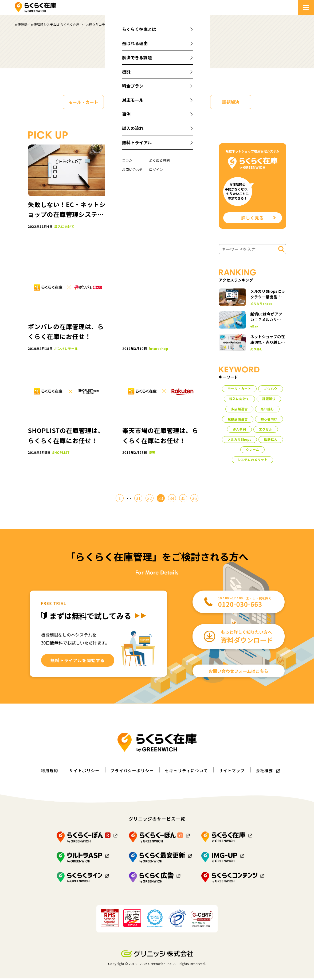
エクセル (266, 431)
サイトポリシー (80, 772)
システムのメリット (252, 461)
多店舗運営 (239, 410)
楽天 (152, 452)
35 (183, 500)
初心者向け (269, 421)
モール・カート (83, 102)
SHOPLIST (61, 452)
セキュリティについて (188, 772)
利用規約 (43, 772)
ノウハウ (132, 102)
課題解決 (231, 102)
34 (172, 500)
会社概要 (271, 772)
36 (194, 500)
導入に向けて (182, 102)
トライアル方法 (158, 226)
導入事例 (239, 431)
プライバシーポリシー (131, 772)
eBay (254, 328)
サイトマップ (237, 772)
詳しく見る (258, 219)
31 (138, 500)
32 (150, 500)
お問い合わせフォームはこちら (238, 673)
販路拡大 (271, 441)
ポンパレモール (66, 348)
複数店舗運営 (238, 421)
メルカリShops (262, 305)
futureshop (158, 348)
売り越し (257, 351)
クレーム (253, 451)
